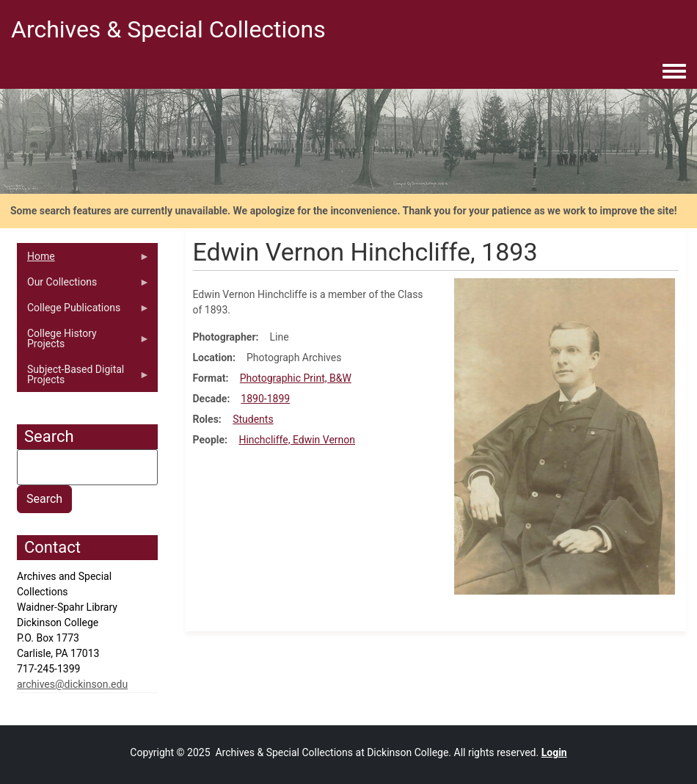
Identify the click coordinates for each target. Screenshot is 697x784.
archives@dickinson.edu (72, 684)
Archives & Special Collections (168, 29)
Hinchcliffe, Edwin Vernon (297, 440)
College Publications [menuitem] (83, 311)
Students (253, 419)
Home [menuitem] (83, 260)
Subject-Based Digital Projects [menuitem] (83, 378)
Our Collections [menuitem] (83, 286)
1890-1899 (265, 399)
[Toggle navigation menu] (674, 72)
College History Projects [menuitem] (83, 342)
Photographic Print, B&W (296, 378)
